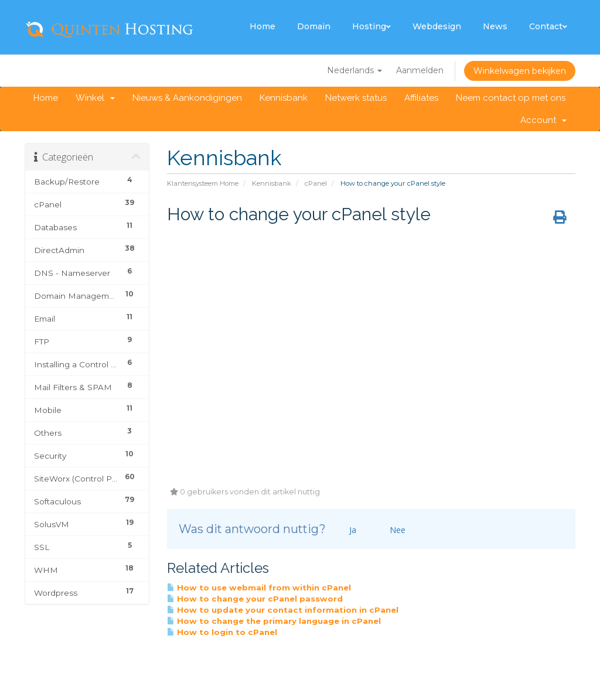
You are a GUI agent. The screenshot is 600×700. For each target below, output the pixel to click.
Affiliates (421, 98)
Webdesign (437, 26)
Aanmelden (420, 70)
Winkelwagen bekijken (520, 71)
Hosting (371, 26)
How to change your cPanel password (255, 599)
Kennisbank (284, 98)
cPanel (316, 183)
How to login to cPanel (222, 632)
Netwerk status (356, 98)
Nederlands (354, 70)
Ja (347, 530)
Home (262, 26)
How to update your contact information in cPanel (283, 610)
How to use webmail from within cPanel (259, 588)
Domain (314, 26)
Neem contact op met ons (511, 98)
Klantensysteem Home (203, 183)
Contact (548, 26)
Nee (392, 530)
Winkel (95, 98)
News (495, 26)
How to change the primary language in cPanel (274, 621)
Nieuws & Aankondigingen (187, 98)
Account (543, 120)
